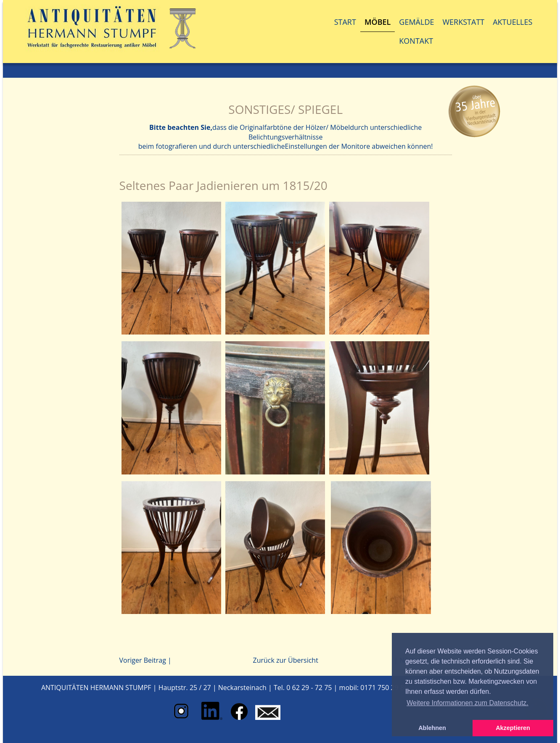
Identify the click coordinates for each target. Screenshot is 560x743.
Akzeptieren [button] (513, 728)
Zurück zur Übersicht (285, 660)
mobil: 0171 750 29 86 (374, 688)
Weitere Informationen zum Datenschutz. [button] (468, 703)
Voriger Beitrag (143, 660)
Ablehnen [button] (432, 728)
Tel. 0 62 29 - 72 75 (303, 688)
